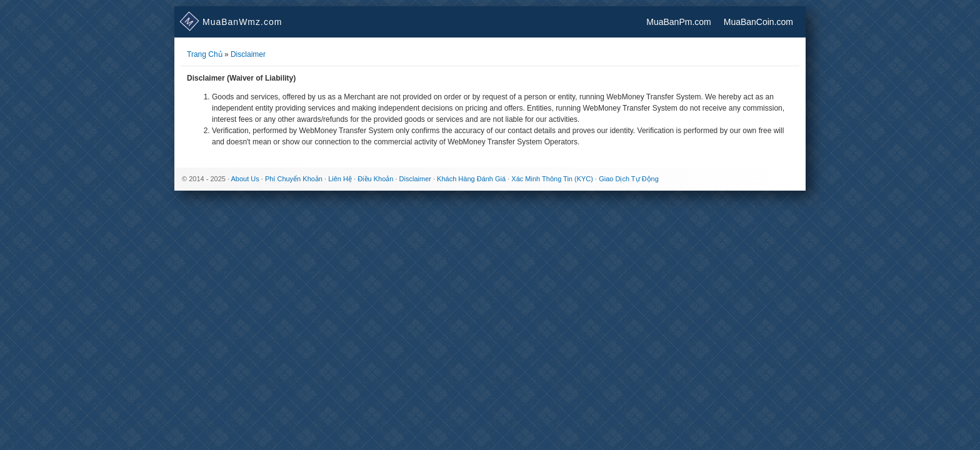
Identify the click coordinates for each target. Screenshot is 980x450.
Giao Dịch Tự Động (629, 179)
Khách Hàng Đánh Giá (471, 179)
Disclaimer (248, 54)
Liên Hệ (340, 179)
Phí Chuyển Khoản (294, 179)
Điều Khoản (375, 179)
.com (231, 22)
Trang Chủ (205, 54)
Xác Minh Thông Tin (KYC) (552, 179)
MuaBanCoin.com (758, 22)
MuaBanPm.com (678, 22)
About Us (245, 179)
